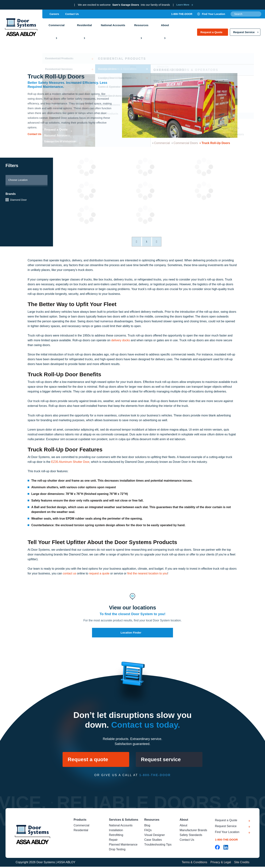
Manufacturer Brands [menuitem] (193, 832)
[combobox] (246, 14)
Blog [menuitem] (147, 827)
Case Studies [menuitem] (153, 841)
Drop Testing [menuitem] (117, 851)
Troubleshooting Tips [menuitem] (158, 846)
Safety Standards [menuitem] (191, 836)
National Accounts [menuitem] (113, 26)
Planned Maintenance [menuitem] (123, 846)
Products (80, 821)
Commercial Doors (186, 143)
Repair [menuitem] (113, 841)
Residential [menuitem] (84, 26)
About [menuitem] (164, 26)
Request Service (244, 34)
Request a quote (86, 760)
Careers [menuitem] (54, 14)
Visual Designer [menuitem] (155, 836)
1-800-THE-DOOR (182, 14)
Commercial (162, 143)
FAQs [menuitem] (148, 832)
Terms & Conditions (194, 864)
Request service (163, 760)
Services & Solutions (124, 821)
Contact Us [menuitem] (72, 14)
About (184, 821)
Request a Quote (211, 34)
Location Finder (131, 633)
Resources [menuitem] (141, 26)
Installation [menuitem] (116, 832)
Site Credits (242, 864)
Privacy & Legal (220, 864)
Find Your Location (227, 835)
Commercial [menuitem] (56, 26)
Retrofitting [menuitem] (116, 836)
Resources (152, 821)
